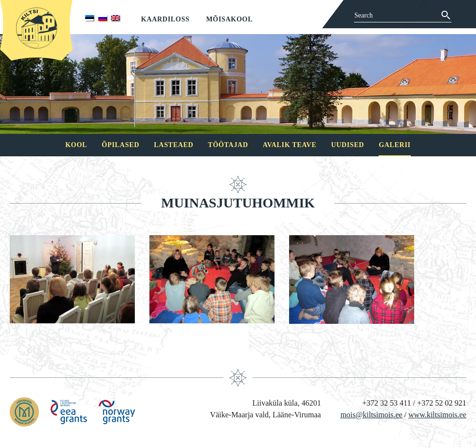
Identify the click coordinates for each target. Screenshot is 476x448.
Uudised (348, 145)
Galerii (395, 145)
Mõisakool (229, 19)
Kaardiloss (165, 19)
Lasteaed (174, 145)
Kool (76, 145)
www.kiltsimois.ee (437, 415)
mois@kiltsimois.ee (371, 415)
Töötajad (228, 145)
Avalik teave (290, 145)
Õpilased (120, 145)
